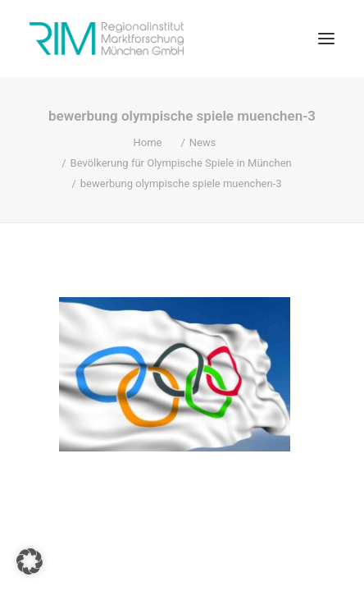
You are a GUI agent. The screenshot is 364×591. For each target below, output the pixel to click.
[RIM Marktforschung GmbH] (107, 39)
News (203, 142)
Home (147, 142)
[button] (326, 39)
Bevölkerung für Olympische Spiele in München (181, 163)
